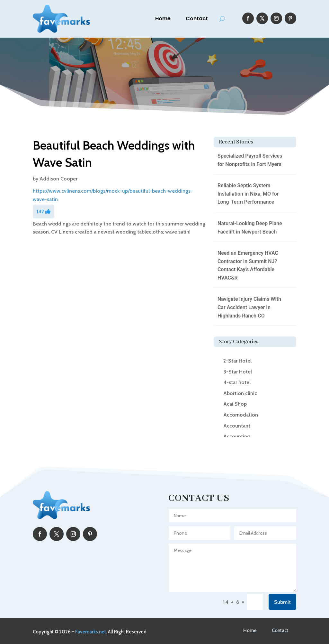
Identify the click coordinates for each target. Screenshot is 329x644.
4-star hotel (237, 382)
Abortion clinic (240, 393)
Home (163, 18)
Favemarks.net (91, 632)
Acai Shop (235, 404)
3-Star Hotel (238, 372)
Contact (197, 18)
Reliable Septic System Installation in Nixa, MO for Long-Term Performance (248, 194)
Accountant (237, 426)
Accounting (237, 436)
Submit (282, 602)
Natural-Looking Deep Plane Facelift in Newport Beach (250, 228)
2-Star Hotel (237, 361)
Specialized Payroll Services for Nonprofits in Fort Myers (250, 160)
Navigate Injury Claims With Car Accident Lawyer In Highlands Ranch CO (249, 307)
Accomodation (241, 415)
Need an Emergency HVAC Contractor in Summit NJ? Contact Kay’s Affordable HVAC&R (248, 265)
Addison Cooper (58, 179)
